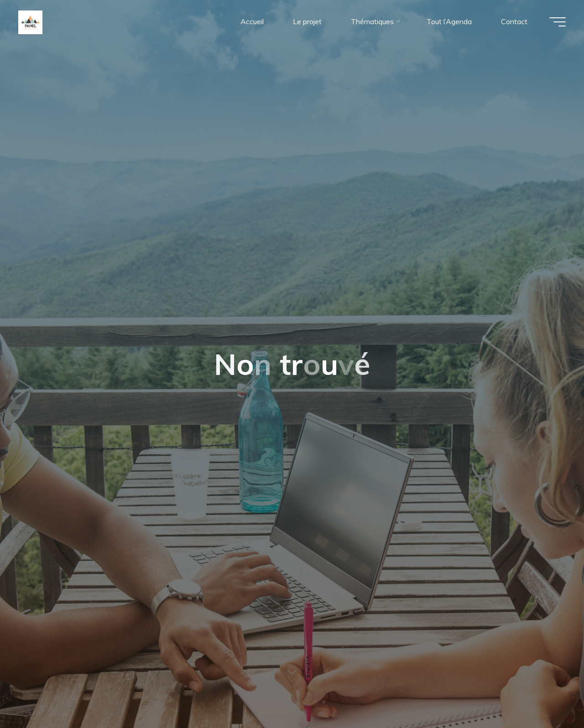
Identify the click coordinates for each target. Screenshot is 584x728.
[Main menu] (558, 22)
